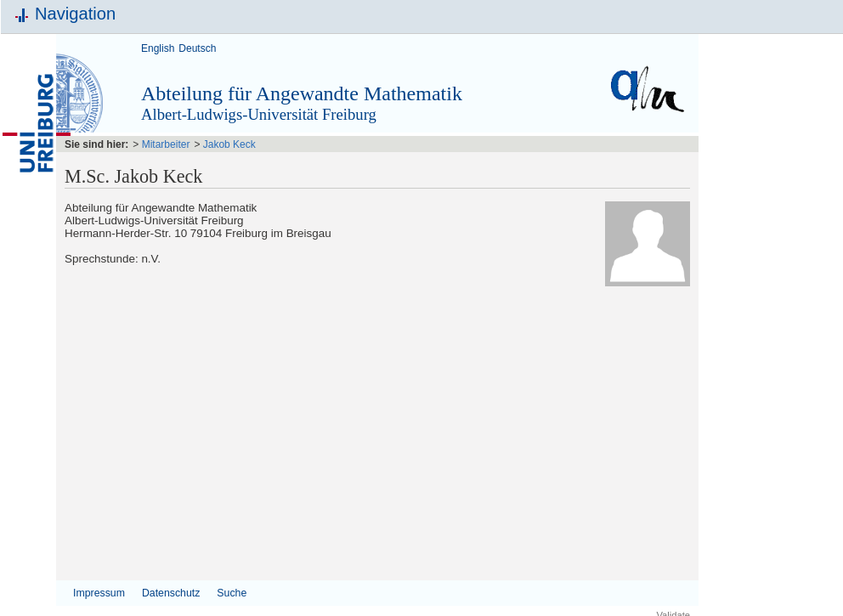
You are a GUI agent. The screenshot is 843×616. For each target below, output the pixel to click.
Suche (232, 593)
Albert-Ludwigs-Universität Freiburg (259, 114)
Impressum (99, 593)
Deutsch (197, 48)
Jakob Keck (229, 144)
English (158, 48)
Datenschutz (171, 593)
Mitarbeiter (166, 144)
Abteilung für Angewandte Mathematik (302, 93)
